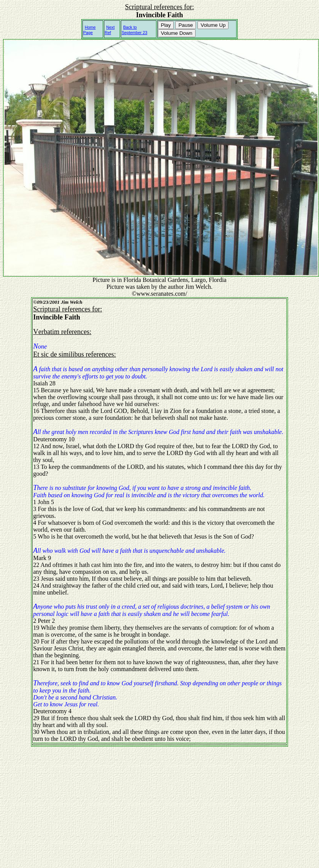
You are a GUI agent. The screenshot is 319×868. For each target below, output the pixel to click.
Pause (186, 25)
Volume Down (177, 33)
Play (166, 25)
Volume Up (213, 25)
